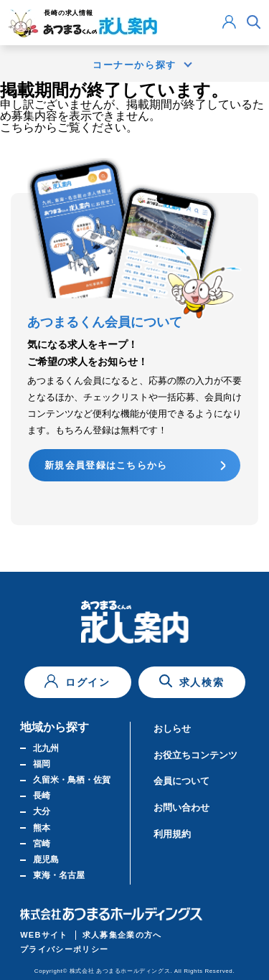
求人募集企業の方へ (122, 935)
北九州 (46, 748)
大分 (42, 811)
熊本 (42, 828)
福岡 (42, 764)
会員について (181, 781)
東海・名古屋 (59, 875)
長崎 (42, 796)
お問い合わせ (181, 807)
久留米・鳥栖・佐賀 (72, 780)
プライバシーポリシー (64, 949)
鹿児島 (46, 859)
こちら (17, 127)
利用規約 (172, 834)
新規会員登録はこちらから (106, 465)
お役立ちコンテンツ (195, 755)
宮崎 (42, 844)
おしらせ (172, 729)
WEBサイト (44, 935)
